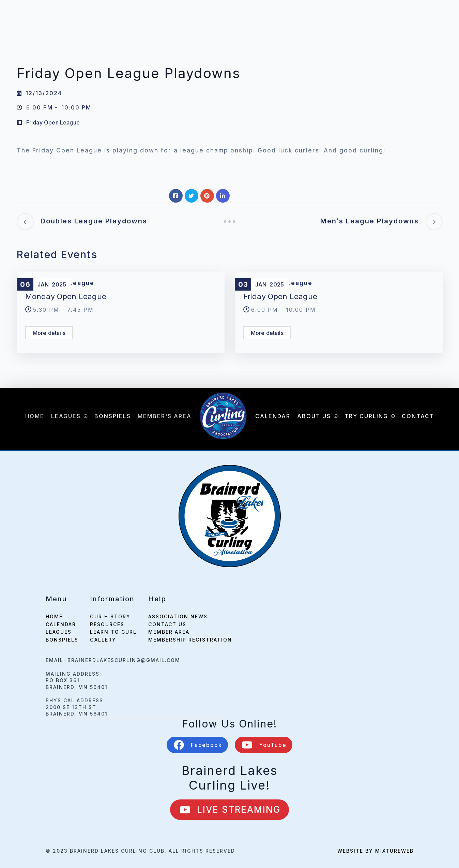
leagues (59, 632)
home (54, 616)
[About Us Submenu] (334, 416)
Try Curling (366, 416)
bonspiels (62, 640)
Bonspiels (113, 416)
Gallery (103, 640)
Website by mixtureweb (376, 851)
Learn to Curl (113, 632)
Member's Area (165, 416)
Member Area (169, 632)
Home (35, 416)
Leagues (66, 416)
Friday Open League (53, 122)
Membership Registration (190, 640)
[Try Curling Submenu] (392, 416)
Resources (107, 624)
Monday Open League (66, 296)
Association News (178, 616)
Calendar (273, 416)
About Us (314, 416)
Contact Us (167, 624)
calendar (61, 624)
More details (49, 333)
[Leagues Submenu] (84, 416)
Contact (418, 416)
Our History (110, 616)
